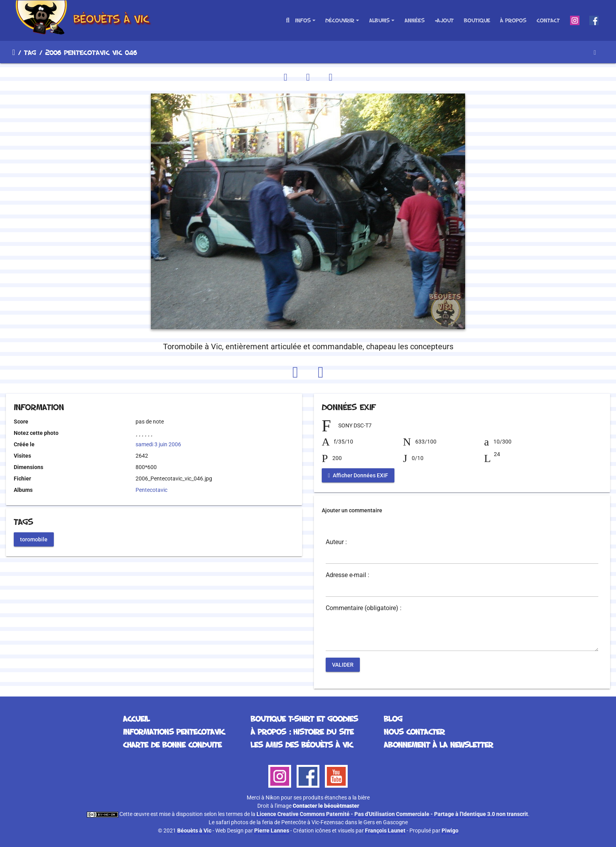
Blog (393, 719)
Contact (548, 20)
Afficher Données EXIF (358, 475)
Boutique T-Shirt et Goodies (304, 719)
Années (415, 20)
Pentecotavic (151, 490)
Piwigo (450, 830)
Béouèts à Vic (194, 830)
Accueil (14, 52)
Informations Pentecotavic (174, 731)
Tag (30, 52)
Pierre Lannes (272, 830)
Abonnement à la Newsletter (438, 744)
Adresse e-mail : (347, 575)
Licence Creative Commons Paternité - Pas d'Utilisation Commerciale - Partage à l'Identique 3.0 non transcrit (392, 814)
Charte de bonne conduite (172, 744)
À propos (513, 20)
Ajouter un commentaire (352, 510)
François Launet (385, 830)
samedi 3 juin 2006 (158, 444)
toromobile (34, 539)
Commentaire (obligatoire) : (364, 608)
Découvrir (340, 20)
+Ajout (444, 20)
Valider (343, 665)
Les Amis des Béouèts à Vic (302, 744)
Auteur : (336, 542)
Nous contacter (414, 731)
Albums (379, 20)
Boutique (477, 20)
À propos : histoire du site (302, 731)
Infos (303, 20)
